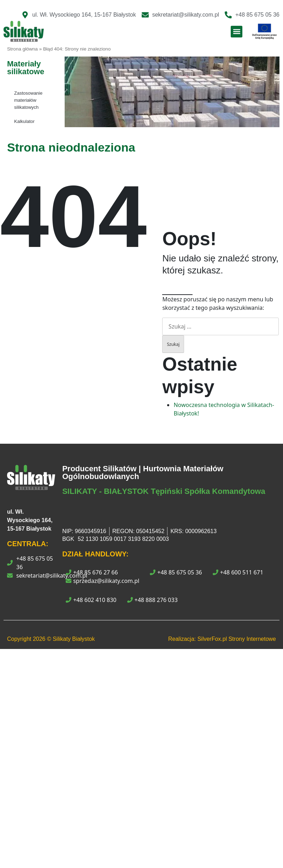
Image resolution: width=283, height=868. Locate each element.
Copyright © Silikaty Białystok (51, 639)
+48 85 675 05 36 (35, 563)
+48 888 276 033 (152, 600)
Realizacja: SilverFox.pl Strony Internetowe (222, 639)
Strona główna (22, 49)
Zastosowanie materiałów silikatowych (28, 100)
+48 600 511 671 (238, 572)
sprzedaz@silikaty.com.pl (102, 581)
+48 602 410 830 (91, 600)
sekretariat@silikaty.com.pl (52, 575)
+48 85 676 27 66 (92, 572)
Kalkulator (24, 121)
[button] (237, 32)
